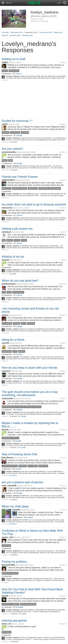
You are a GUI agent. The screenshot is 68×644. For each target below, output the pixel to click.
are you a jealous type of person (22, 482)
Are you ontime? (12, 149)
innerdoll (6, 371)
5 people (30, 517)
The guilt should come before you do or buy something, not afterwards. (30, 393)
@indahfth (24, 510)
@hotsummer (18, 208)
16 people (20, 607)
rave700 (5, 343)
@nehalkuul (16, 232)
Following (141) (27, 35)
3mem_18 (6, 624)
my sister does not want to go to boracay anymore (34, 204)
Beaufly (5, 430)
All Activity (5, 32)
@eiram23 (13, 260)
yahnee (5, 315)
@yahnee (13, 315)
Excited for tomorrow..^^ (17, 121)
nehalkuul (6, 232)
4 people (19, 163)
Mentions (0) (58, 32)
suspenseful (7, 398)
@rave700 (13, 343)
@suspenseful (19, 398)
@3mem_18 (16, 624)
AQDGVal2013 (8, 180)
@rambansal (18, 458)
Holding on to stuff (13, 59)
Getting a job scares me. (17, 229)
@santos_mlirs (20, 537)
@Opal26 (12, 596)
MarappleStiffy (8, 565)
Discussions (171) (17, 32)
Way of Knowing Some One (20, 454)
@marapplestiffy (22, 565)
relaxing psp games (14, 620)
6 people (18, 441)
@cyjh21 (12, 124)
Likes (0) (5, 35)
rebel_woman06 (9, 486)
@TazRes (13, 62)
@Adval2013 (20, 180)
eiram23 (5, 260)
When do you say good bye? (20, 281)
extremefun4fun (9, 152)
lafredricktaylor (9, 284)
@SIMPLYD (21, 486)
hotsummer (7, 208)
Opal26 (5, 596)
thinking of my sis (13, 257)
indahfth (16, 510)
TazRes (5, 62)
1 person (18, 74)
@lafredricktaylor (23, 284)
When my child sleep (15, 506)
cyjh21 (5, 124)
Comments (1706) (46, 32)
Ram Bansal (7, 458)
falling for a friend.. (14, 340)
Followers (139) (15, 35)
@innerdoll (14, 371)
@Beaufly (13, 430)
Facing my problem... (15, 562)
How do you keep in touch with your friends (30, 368)
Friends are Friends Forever (20, 177)
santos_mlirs (8, 537)
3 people (19, 135)
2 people (19, 378)
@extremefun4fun (24, 152)
